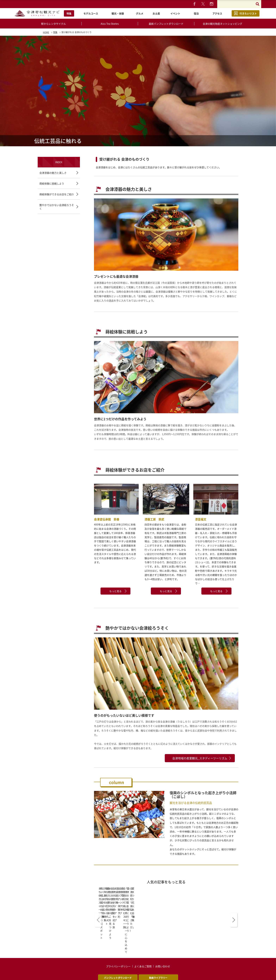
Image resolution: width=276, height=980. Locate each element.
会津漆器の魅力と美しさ (53, 173)
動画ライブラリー (158, 947)
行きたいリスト (248, 13)
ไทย (197, 961)
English (79, 961)
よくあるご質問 (143, 936)
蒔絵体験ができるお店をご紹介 (57, 194)
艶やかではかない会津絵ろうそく (57, 207)
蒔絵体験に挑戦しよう (52, 183)
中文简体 (158, 961)
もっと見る (115, 591)
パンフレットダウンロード (118, 947)
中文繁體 (118, 961)
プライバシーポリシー (118, 936)
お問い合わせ (163, 936)
